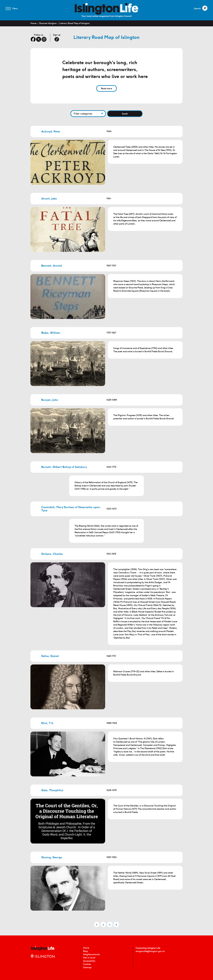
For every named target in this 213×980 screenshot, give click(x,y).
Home (33, 23)
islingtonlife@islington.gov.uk (150, 951)
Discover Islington (48, 23)
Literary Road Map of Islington (74, 23)
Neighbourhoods (91, 954)
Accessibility (89, 961)
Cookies (87, 964)
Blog (85, 951)
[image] (106, 9)
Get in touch (89, 958)
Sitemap (87, 967)
